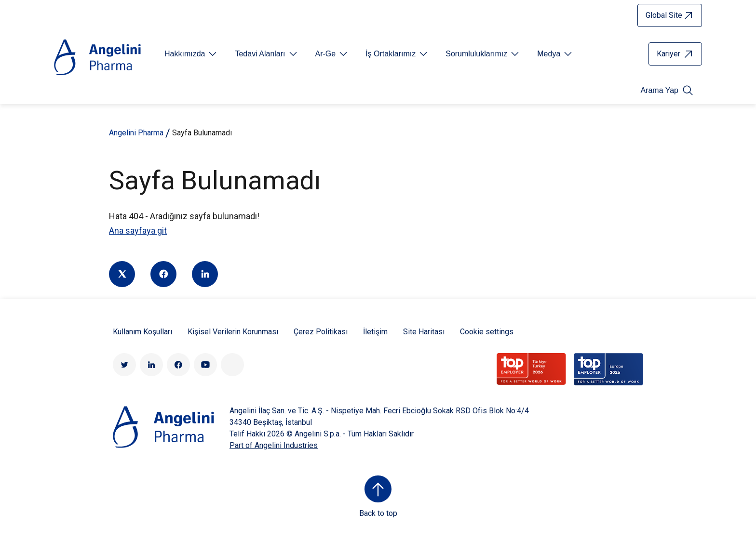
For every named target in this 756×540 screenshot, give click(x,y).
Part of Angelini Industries (274, 445)
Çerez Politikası (321, 332)
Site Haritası (424, 332)
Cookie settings (487, 332)
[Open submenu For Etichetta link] (191, 54)
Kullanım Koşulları (142, 332)
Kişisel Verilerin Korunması (233, 332)
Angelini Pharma (136, 133)
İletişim (375, 332)
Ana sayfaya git (138, 230)
